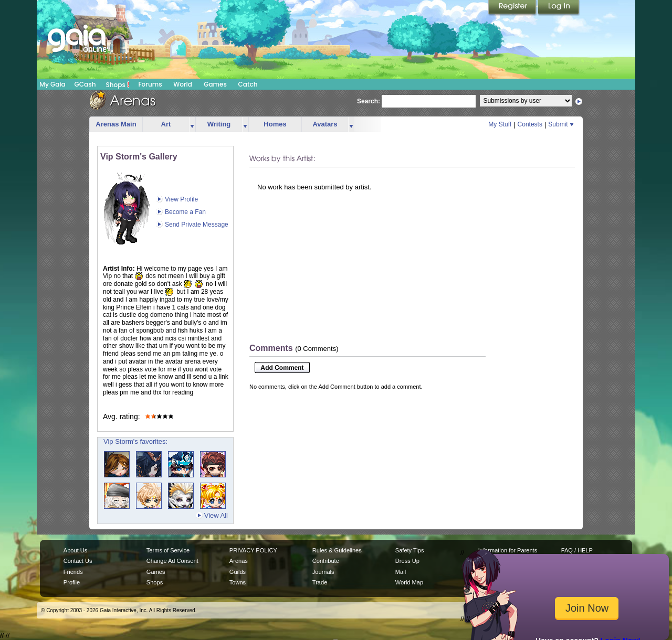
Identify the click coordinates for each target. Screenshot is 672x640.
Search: (369, 101)
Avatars (325, 124)
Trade (320, 582)
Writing (219, 124)
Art (166, 124)
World (183, 84)
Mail (401, 572)
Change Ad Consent (172, 561)
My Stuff (500, 124)
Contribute (326, 561)
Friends (73, 572)
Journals (323, 572)
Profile (72, 582)
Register (513, 8)
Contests (530, 124)
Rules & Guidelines (337, 550)
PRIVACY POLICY (253, 550)
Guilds (238, 572)
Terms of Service (168, 550)
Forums (150, 84)
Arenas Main (116, 124)
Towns (238, 582)
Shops (118, 84)
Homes (275, 124)
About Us (75, 550)
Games (215, 84)
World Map (409, 582)
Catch (248, 84)
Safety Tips (410, 550)
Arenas (239, 561)
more (192, 125)
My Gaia (52, 84)
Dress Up (407, 561)
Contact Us (78, 561)
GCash (85, 84)
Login (559, 8)
